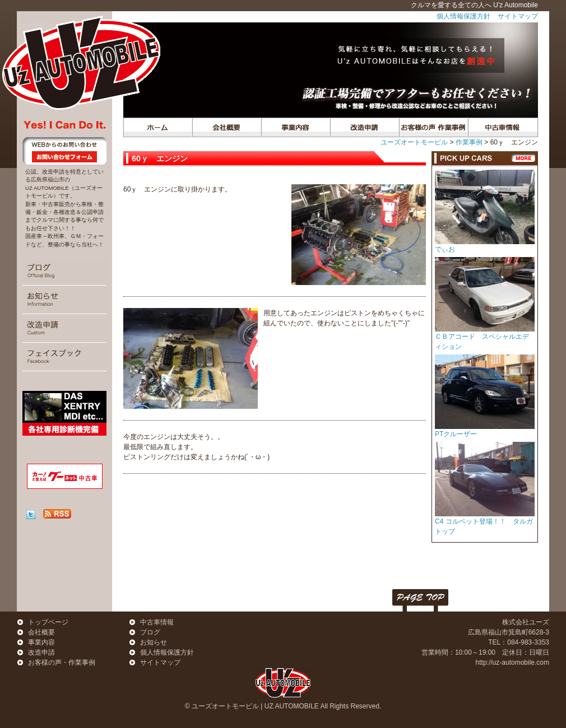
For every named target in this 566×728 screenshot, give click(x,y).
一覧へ (523, 158)
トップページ (157, 127)
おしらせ (64, 300)
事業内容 (295, 127)
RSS (57, 514)
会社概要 (226, 127)
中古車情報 (502, 127)
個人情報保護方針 (463, 16)
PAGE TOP (420, 600)
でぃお (445, 249)
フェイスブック (64, 357)
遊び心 (364, 127)
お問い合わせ (64, 151)
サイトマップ (518, 16)
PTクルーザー (456, 434)
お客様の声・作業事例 (62, 662)
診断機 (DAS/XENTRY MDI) (64, 413)
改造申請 (64, 328)
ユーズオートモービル (414, 142)
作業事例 (469, 142)
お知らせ (154, 642)
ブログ (64, 271)
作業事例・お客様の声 (433, 127)
